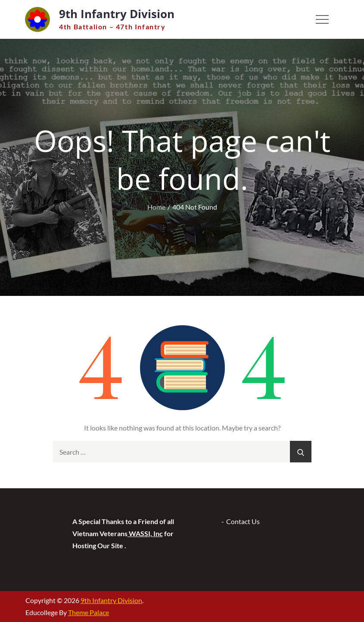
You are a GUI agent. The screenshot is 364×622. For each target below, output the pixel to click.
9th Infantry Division (117, 14)
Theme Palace (89, 612)
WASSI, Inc (145, 533)
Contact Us (243, 521)
